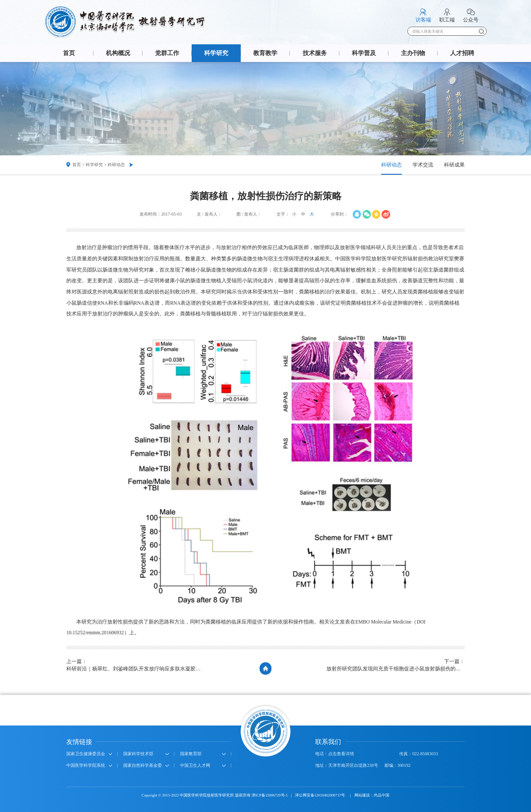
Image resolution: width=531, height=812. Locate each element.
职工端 (447, 20)
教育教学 (265, 53)
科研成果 (454, 165)
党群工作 (167, 53)
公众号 (471, 20)
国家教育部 (191, 754)
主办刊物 (413, 53)
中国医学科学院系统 (86, 765)
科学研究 (216, 53)
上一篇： (135, 666)
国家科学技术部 (138, 754)
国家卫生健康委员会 (86, 754)
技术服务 (315, 53)
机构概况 (118, 53)
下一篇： (396, 666)
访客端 (423, 20)
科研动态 (391, 165)
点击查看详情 (341, 754)
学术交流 (423, 165)
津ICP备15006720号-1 (270, 795)
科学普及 (364, 53)
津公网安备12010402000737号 (321, 795)
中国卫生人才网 (195, 765)
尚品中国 (382, 795)
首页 (69, 53)
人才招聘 (462, 53)
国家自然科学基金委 (143, 765)
